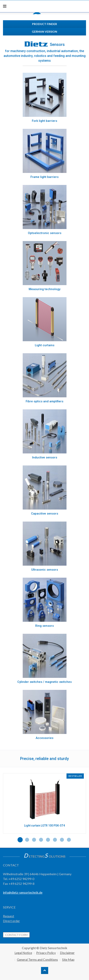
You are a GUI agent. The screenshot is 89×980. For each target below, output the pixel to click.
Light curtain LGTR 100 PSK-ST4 (44, 826)
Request (9, 916)
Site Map (68, 959)
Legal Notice (23, 953)
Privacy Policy (46, 953)
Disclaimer (67, 953)
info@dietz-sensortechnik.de (23, 892)
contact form (16, 935)
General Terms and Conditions (37, 959)
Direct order (11, 921)
